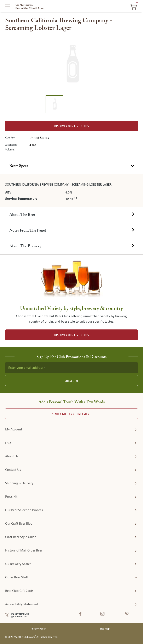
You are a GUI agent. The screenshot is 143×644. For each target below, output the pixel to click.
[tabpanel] (71, 191)
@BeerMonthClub (20, 614)
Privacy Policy (38, 629)
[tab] (71, 166)
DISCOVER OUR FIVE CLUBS (72, 335)
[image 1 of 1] (54, 105)
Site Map (105, 629)
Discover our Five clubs (72, 126)
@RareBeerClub (19, 617)
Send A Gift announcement (71, 414)
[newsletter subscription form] (71, 368)
